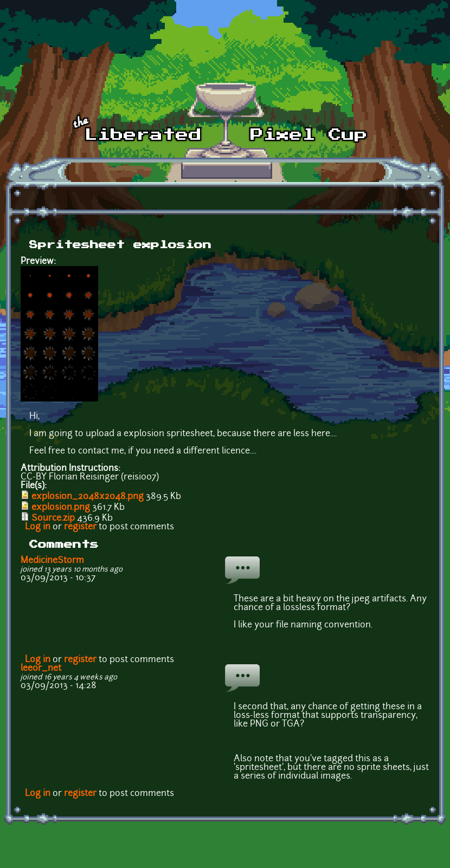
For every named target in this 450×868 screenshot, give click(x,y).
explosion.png (61, 508)
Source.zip (53, 519)
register (80, 527)
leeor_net (41, 669)
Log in (38, 527)
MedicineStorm (52, 561)
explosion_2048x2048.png (88, 497)
